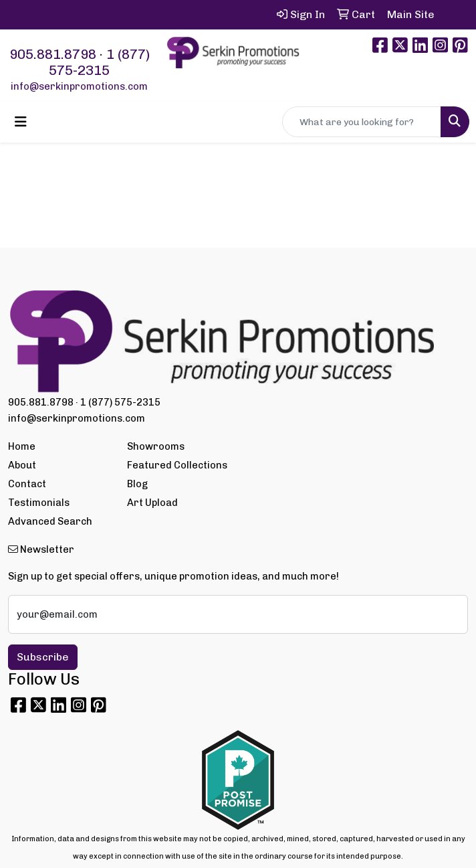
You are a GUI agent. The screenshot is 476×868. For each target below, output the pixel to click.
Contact (27, 484)
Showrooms (156, 446)
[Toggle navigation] (21, 122)
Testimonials (39, 503)
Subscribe (43, 657)
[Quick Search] (362, 122)
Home (22, 446)
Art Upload (152, 503)
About (22, 465)
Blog (137, 484)
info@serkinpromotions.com (79, 86)
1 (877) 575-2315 (99, 62)
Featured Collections (177, 465)
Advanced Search (50, 521)
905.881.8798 (53, 54)
